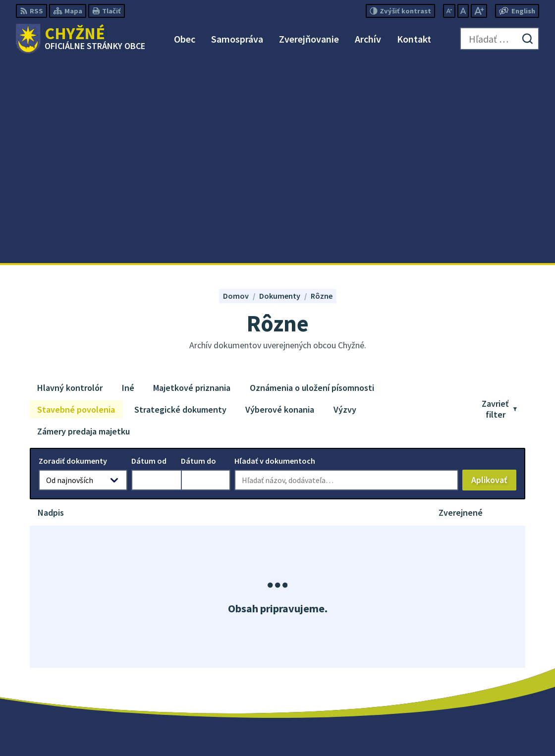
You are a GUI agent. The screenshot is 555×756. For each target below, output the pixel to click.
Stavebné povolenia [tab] (76, 208)
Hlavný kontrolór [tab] (70, 186)
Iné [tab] (128, 186)
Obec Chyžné (397, 729)
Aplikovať (494, 281)
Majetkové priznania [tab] (192, 186)
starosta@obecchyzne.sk (495, 674)
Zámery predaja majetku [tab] (83, 230)
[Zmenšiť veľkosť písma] (449, 11)
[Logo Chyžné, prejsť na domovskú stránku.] (81, 39)
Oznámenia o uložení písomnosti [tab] (312, 186)
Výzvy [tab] (345, 208)
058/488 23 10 (473, 662)
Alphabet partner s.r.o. (273, 729)
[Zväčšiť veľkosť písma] (479, 11)
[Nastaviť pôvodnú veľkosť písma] (463, 11)
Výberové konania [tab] (280, 208)
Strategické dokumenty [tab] (180, 208)
